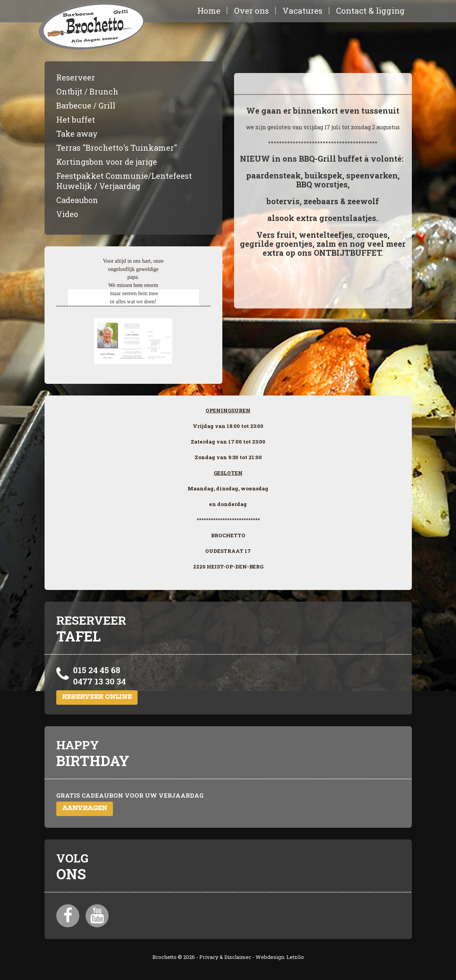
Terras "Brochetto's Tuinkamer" (117, 148)
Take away (77, 134)
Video (67, 214)
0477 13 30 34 (99, 681)
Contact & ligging (370, 11)
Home (209, 11)
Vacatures (302, 11)
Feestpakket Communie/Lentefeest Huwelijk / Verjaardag (124, 181)
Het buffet (76, 119)
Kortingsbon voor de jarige (107, 162)
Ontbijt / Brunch (87, 91)
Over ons (251, 11)
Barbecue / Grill (86, 105)
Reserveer (76, 77)
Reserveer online (97, 698)
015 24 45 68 (97, 670)
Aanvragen (85, 809)
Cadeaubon (77, 200)
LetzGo (295, 957)
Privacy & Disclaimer (225, 957)
